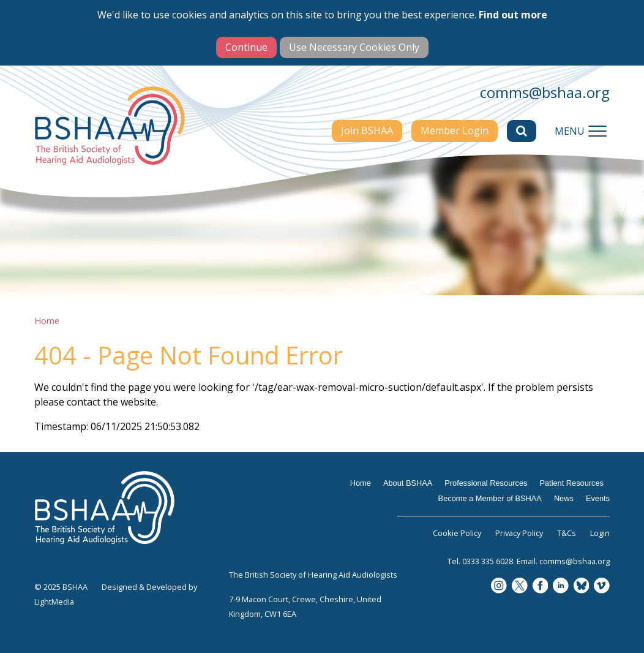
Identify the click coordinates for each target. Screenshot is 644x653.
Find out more (513, 15)
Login (600, 533)
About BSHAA (408, 483)
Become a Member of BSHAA (490, 498)
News (564, 498)
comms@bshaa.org (545, 92)
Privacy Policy (519, 533)
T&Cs (567, 533)
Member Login (455, 130)
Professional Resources (486, 483)
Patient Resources (571, 483)
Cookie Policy (457, 533)
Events (598, 498)
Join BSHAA (367, 130)
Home (47, 321)
